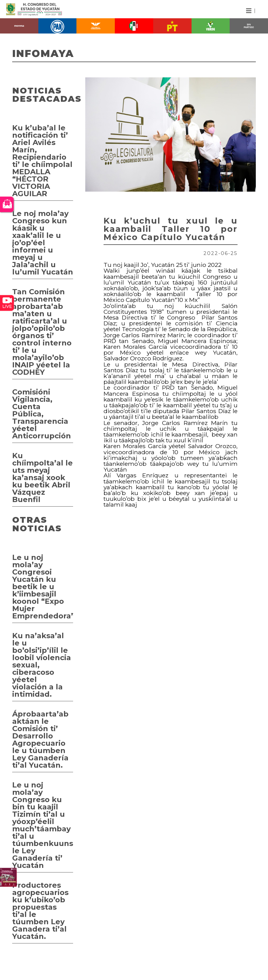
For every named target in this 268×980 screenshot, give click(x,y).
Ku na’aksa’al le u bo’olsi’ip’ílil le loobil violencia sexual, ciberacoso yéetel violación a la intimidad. (42, 665)
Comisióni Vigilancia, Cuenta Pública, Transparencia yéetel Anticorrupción (42, 414)
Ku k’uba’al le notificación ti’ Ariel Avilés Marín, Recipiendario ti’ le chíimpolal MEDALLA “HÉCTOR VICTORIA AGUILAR (42, 161)
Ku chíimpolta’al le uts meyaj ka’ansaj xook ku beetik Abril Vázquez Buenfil (42, 478)
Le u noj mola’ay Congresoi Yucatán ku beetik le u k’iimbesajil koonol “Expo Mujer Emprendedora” (43, 587)
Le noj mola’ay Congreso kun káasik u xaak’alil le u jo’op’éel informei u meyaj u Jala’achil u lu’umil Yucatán (43, 243)
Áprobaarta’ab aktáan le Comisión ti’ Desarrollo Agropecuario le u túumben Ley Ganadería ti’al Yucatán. (40, 739)
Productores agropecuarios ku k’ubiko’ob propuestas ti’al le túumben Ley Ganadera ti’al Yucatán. (40, 911)
